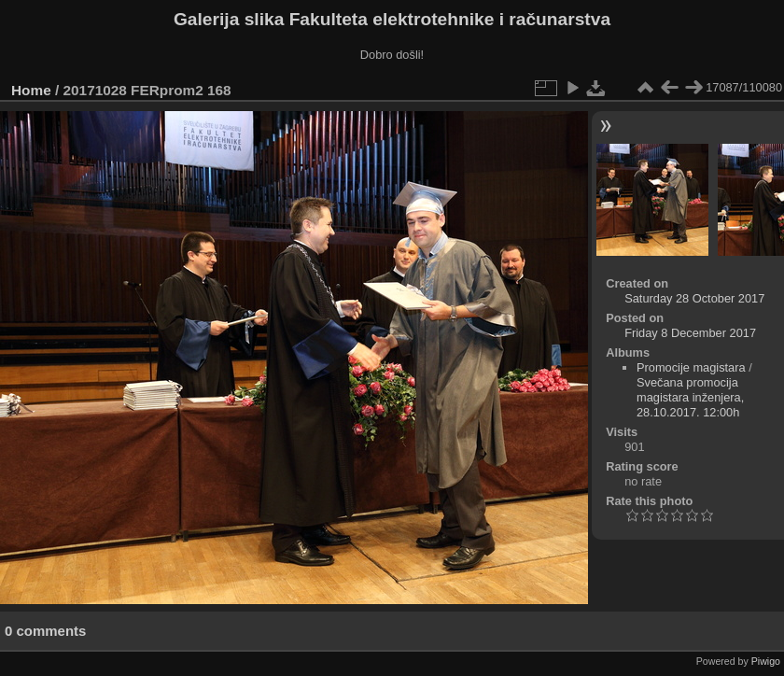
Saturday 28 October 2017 (694, 298)
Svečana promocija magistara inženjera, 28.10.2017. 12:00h (690, 397)
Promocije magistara (691, 367)
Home (31, 90)
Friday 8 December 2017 (690, 333)
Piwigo (766, 661)
